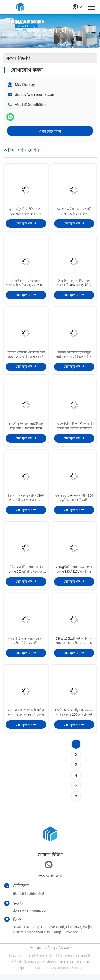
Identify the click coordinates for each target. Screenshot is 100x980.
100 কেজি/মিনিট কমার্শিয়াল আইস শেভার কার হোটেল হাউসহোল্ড (74, 429)
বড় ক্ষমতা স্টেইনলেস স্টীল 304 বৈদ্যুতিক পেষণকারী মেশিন (74, 502)
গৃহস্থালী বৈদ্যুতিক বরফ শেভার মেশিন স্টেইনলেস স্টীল (26, 646)
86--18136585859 (28, 900)
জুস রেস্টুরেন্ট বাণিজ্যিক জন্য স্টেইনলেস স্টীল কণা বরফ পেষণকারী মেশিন (26, 212)
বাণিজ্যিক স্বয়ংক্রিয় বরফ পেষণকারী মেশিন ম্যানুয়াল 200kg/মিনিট (26, 285)
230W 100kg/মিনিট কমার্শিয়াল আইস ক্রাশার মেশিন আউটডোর (74, 646)
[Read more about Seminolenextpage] (76, 792)
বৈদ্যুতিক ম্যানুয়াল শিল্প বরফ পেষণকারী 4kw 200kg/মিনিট (74, 284)
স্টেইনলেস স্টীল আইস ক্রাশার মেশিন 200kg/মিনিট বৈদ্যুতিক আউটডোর (26, 574)
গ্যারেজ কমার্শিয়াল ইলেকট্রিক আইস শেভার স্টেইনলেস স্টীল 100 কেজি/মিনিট (74, 357)
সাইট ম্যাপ (63, 954)
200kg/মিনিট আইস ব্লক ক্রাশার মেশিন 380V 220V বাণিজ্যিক (74, 574)
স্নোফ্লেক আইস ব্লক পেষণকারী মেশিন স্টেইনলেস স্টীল (74, 212)
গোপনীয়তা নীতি (41, 954)
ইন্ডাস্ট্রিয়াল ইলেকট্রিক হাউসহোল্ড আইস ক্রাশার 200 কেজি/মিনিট (74, 719)
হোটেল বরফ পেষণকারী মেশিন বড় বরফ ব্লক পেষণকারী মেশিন (26, 719)
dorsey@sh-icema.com (35, 95)
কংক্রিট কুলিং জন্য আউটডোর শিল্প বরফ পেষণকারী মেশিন (26, 429)
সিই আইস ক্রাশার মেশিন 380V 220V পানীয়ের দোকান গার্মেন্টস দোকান (26, 502)
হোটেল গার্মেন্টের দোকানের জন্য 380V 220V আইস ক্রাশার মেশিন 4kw (26, 357)
